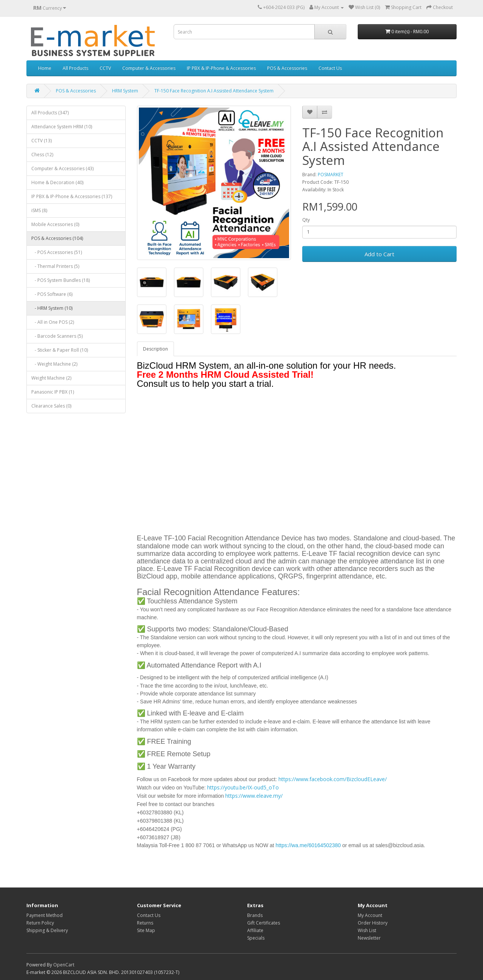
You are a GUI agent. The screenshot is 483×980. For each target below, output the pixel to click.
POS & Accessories (287, 68)
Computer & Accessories (149, 68)
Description (155, 349)
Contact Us (330, 68)
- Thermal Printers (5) (55, 266)
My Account (370, 915)
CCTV (105, 68)
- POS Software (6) (52, 294)
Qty (306, 220)
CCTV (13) (42, 141)
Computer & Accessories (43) (62, 168)
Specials (256, 938)
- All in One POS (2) (53, 322)
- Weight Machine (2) (54, 364)
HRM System (125, 91)
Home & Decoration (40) (57, 182)
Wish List (367, 930)
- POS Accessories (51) (57, 252)
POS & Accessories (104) (57, 238)
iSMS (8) (39, 210)
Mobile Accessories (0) (55, 224)
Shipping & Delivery (47, 930)
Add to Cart (379, 254)
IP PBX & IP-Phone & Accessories (221, 68)
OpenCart (64, 965)
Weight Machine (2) (51, 378)
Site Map (146, 930)
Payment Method (45, 915)
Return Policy (40, 923)
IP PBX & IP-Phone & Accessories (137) (72, 196)
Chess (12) (42, 155)
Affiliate (255, 930)
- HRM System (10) (52, 308)
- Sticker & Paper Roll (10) (60, 350)
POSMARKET (331, 175)
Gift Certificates (264, 923)
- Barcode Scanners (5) (57, 336)
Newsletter (369, 938)
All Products (75, 68)
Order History (373, 923)
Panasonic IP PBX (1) (53, 392)
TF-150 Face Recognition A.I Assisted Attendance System (214, 91)
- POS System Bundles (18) (61, 280)
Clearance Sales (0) (51, 406)
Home (45, 68)
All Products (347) (50, 113)
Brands (255, 915)
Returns (145, 923)
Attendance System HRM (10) (62, 127)
